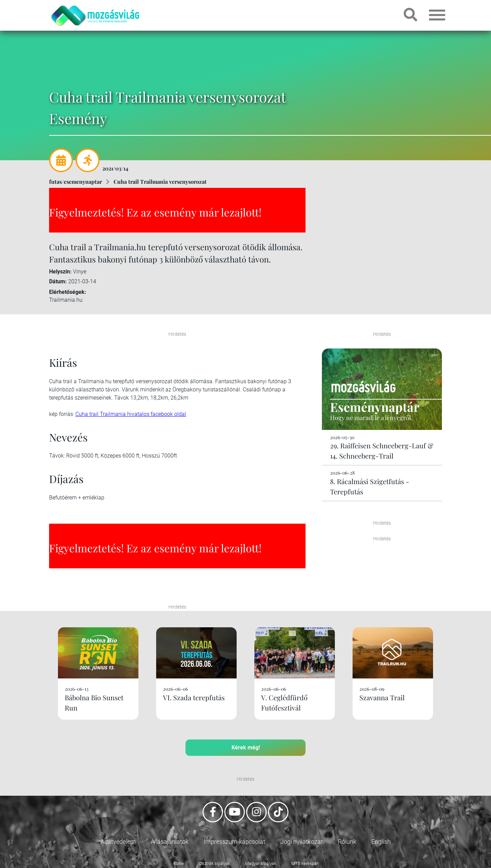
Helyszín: (60, 272)
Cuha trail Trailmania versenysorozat (160, 182)
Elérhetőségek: (68, 292)
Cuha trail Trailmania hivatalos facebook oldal (131, 414)
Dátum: (58, 281)
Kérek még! (246, 747)
